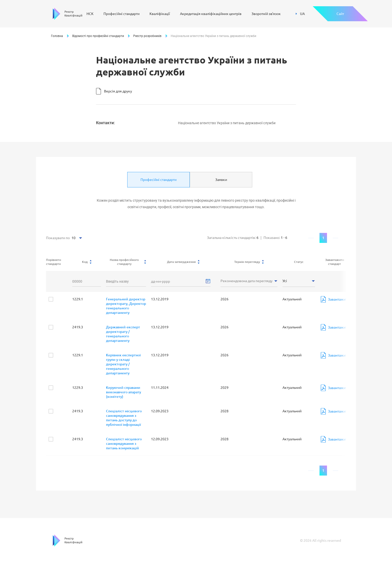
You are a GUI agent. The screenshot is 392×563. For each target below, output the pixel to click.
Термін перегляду (249, 262)
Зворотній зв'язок (266, 14)
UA (300, 14)
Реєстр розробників (147, 36)
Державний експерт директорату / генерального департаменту (123, 334)
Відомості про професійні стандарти (98, 36)
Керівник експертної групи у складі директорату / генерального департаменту (123, 364)
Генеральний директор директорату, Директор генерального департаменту (126, 306)
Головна (57, 36)
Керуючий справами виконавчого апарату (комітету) (123, 392)
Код (87, 262)
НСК (90, 14)
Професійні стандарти (121, 14)
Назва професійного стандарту (128, 262)
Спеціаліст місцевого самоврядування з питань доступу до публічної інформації (124, 418)
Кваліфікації (160, 14)
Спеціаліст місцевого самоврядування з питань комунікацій (124, 444)
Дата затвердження (183, 262)
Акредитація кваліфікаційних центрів (211, 14)
